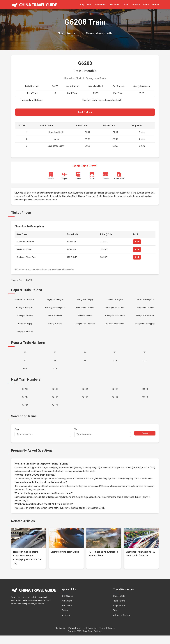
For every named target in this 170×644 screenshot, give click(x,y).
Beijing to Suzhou (25, 336)
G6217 (115, 405)
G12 (25, 375)
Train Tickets (119, 609)
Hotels (156, 5)
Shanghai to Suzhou (145, 318)
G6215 (55, 405)
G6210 (55, 396)
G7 (25, 366)
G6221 (55, 413)
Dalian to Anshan (85, 318)
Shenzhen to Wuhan (85, 310)
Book (137, 243)
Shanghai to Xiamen (115, 310)
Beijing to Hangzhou (25, 310)
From (43, 441)
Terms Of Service (107, 637)
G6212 (115, 396)
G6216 (85, 405)
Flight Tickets (120, 614)
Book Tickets (85, 113)
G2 (25, 357)
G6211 (85, 396)
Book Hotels (119, 605)
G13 (55, 375)
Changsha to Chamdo (115, 318)
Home (14, 281)
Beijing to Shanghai (55, 301)
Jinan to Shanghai (115, 301)
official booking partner (62, 487)
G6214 (25, 405)
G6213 (145, 396)
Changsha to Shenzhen (85, 327)
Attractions (100, 5)
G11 (145, 366)
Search (145, 442)
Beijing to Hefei (55, 327)
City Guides (86, 5)
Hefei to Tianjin (55, 318)
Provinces (114, 5)
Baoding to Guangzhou (55, 310)
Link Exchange (90, 637)
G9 (85, 366)
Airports (136, 5)
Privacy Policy (75, 637)
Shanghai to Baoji (25, 318)
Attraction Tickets (122, 624)
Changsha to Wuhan (145, 310)
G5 (115, 357)
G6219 (25, 413)
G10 (115, 366)
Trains (125, 5)
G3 (55, 357)
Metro (146, 5)
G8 (55, 366)
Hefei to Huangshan (115, 327)
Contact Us (60, 637)
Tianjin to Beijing (25, 327)
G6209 (25, 396)
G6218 (145, 405)
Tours (116, 619)
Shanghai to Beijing (85, 301)
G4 (85, 357)
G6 (145, 357)
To (103, 441)
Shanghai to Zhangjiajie (145, 327)
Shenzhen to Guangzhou (25, 301)
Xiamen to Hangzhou (145, 301)
